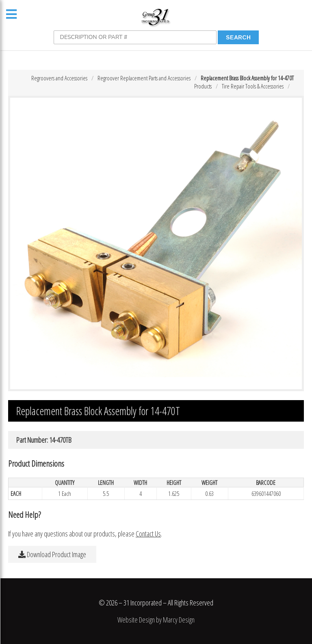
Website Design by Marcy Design (156, 620)
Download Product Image (52, 554)
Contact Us (148, 534)
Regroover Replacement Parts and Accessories (144, 78)
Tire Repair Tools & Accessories (253, 86)
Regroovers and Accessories (59, 78)
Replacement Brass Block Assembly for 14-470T (247, 78)
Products (203, 86)
